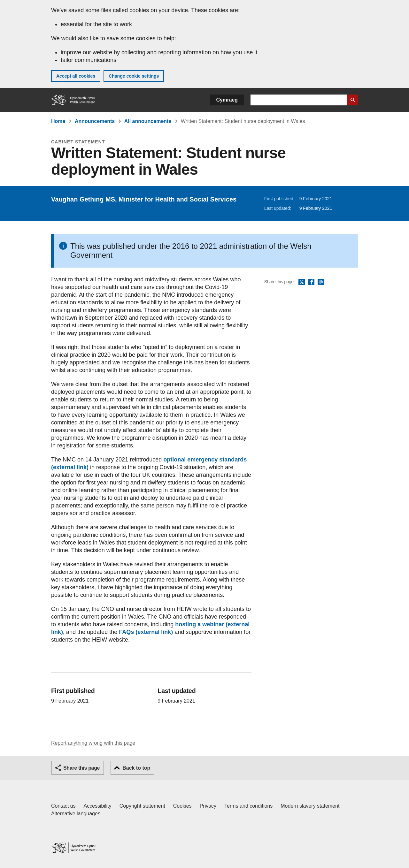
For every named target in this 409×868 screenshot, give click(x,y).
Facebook (311, 282)
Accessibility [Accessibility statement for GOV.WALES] (97, 806)
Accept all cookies (76, 76)
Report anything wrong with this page (93, 743)
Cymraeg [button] (227, 100)
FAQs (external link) (146, 632)
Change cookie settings (134, 76)
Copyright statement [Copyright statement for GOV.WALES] (142, 806)
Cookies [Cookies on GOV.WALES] (182, 806)
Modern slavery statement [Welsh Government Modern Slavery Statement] (310, 806)
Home (58, 121)
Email (321, 282)
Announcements (95, 121)
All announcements (148, 121)
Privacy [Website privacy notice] (208, 806)
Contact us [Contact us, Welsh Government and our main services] (63, 806)
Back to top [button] (136, 768)
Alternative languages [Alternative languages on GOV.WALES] (76, 814)
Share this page (81, 768)
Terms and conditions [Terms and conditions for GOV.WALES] (248, 806)
